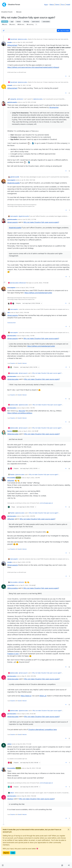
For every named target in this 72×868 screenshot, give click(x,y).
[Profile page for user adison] (4, 745)
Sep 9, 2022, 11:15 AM (28, 288)
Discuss (5, 22)
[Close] (68, 830)
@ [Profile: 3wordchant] (12, 45)
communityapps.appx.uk (46, 503)
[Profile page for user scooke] (4, 44)
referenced (22, 283)
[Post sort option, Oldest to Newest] (4, 31)
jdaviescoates (14, 283)
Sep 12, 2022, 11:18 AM (27, 585)
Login (13, 853)
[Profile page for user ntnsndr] (4, 87)
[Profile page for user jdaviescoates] (4, 337)
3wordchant (14, 39)
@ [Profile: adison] (10, 799)
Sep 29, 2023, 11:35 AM (34, 768)
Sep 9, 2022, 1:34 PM (28, 376)
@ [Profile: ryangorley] (54, 107)
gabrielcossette (12, 102)
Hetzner (25, 363)
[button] (3, 865)
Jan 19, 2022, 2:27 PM (30, 219)
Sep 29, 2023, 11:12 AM (24, 744)
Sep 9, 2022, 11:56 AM (22, 312)
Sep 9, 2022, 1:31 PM (28, 336)
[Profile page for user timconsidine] (4, 479)
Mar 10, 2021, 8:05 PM (24, 42)
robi (9, 312)
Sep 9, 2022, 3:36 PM (33, 478)
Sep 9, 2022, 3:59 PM (28, 516)
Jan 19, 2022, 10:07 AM (28, 180)
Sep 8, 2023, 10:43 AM (29, 714)
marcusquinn (11, 180)
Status (52, 5)
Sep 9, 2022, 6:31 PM (24, 562)
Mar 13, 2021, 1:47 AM (24, 85)
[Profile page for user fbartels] (4, 432)
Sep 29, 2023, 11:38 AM (29, 796)
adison (9, 744)
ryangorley (13, 99)
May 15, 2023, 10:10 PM (29, 676)
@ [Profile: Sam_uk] (43, 696)
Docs (63, 5)
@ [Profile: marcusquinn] (13, 222)
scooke (10, 42)
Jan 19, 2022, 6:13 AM (29, 102)
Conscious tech (11, 323)
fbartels (10, 431)
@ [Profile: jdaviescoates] (23, 39)
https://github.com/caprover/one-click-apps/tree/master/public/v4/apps (33, 67)
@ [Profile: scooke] (22, 411)
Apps (46, 5)
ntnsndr (10, 85)
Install (68, 5)
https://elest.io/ (26, 696)
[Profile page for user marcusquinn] (4, 181)
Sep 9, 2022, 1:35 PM (28, 408)
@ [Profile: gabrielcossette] (14, 183)
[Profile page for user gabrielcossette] (4, 104)
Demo (57, 5)
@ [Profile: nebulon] (20, 99)
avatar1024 (11, 585)
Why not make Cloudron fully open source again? (41, 222)
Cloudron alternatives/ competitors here (42, 730)
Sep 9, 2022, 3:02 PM (30, 431)
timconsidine (11, 478)
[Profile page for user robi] (4, 314)
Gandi (19, 363)
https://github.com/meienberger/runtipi (38, 293)
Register (6, 853)
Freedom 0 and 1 (13, 654)
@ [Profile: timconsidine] (13, 588)
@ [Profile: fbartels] (11, 480)
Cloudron (13, 363)
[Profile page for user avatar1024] (4, 587)
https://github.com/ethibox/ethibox (20, 413)
